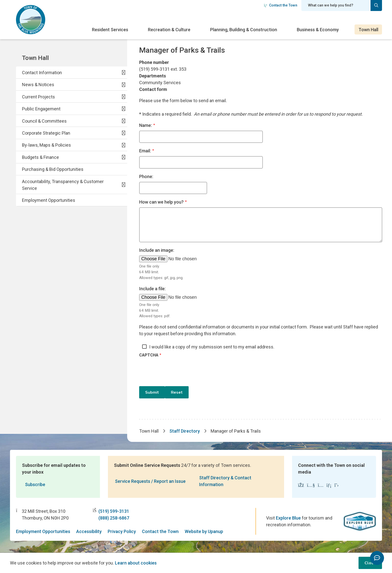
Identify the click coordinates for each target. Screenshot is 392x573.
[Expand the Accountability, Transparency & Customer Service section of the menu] (124, 185)
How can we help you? (161, 202)
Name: (146, 125)
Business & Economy (318, 30)
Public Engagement (41, 109)
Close (370, 563)
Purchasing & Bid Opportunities (53, 169)
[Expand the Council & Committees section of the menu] (124, 121)
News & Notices (38, 85)
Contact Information (42, 73)
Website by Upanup (204, 531)
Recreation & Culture (169, 30)
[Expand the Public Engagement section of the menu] (124, 109)
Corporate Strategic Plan (46, 133)
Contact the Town (281, 5)
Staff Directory (185, 431)
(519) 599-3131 (114, 511)
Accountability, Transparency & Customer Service (63, 185)
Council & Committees (44, 121)
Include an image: (157, 250)
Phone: (146, 176)
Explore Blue (288, 518)
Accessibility (89, 531)
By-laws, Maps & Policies (46, 145)
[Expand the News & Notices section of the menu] (124, 84)
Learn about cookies (136, 563)
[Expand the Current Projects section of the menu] (124, 97)
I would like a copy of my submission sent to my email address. (212, 347)
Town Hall (368, 30)
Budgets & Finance (40, 157)
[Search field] (335, 5)
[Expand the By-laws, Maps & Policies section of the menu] (124, 145)
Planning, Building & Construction (244, 30)
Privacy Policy (122, 531)
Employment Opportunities (49, 200)
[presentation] (177, 372)
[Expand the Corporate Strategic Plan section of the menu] (124, 133)
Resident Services (110, 30)
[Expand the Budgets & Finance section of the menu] (124, 157)
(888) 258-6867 (114, 518)
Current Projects (38, 97)
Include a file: (152, 289)
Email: (145, 151)
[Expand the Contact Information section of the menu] (124, 72)
